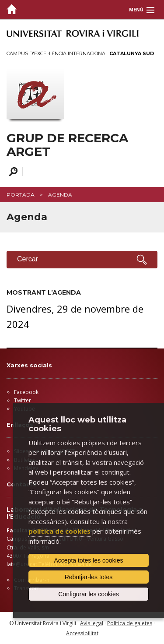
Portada (21, 195)
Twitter (23, 400)
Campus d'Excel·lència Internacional (80, 53)
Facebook (26, 392)
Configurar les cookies (89, 594)
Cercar (12, 172)
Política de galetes (130, 623)
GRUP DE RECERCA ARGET (67, 145)
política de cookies (59, 531)
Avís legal (92, 623)
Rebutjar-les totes (89, 577)
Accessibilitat (82, 633)
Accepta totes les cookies (89, 560)
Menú (136, 10)
